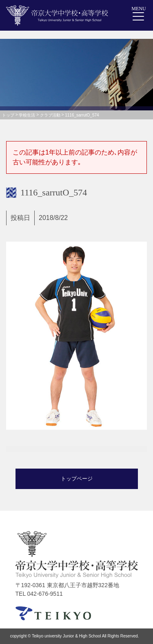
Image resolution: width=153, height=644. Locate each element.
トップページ (77, 479)
